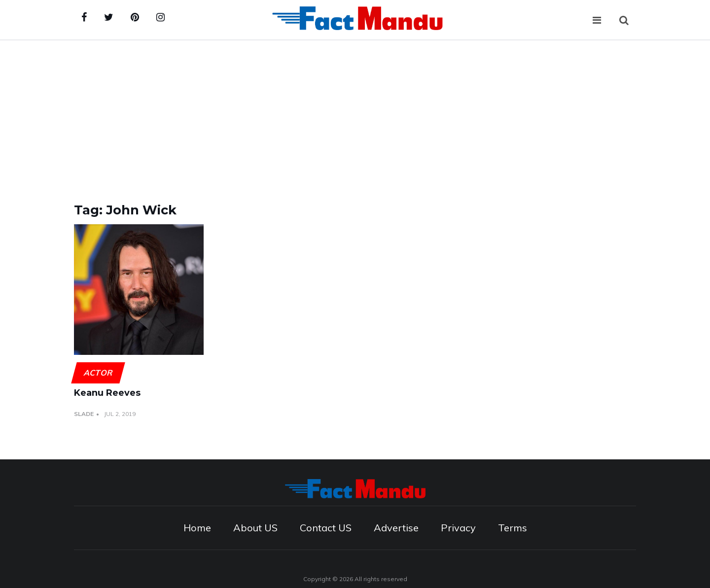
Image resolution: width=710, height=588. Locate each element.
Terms (513, 528)
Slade (84, 414)
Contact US (326, 528)
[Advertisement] (355, 114)
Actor (98, 373)
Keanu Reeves (107, 393)
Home (197, 528)
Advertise (396, 528)
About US (255, 528)
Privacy (458, 528)
